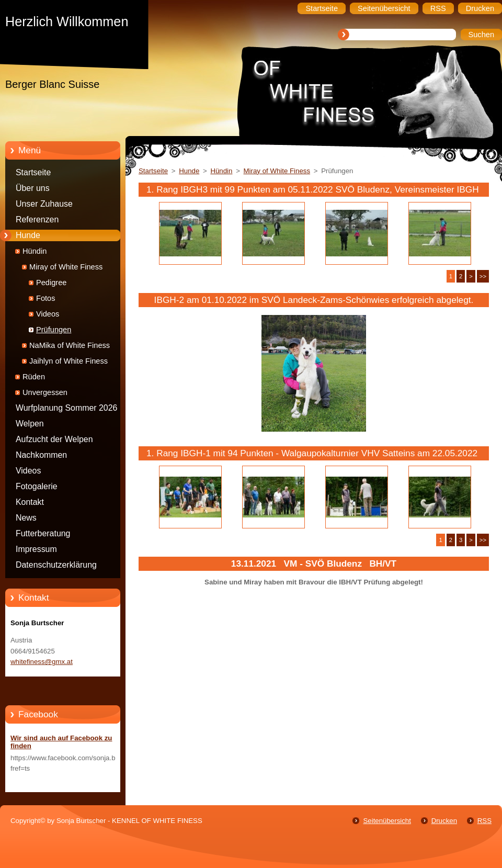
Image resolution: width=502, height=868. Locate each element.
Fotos (46, 298)
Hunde (28, 235)
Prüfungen (54, 330)
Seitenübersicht (387, 821)
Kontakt (30, 502)
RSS (484, 821)
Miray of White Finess (66, 267)
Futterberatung (43, 533)
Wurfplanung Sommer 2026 (66, 408)
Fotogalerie (37, 486)
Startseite (33, 172)
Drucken (444, 821)
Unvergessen (45, 392)
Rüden (34, 377)
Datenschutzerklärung (56, 565)
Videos (48, 314)
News (26, 518)
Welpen (30, 424)
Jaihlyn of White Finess (69, 361)
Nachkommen (41, 455)
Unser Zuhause (44, 204)
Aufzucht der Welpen (54, 439)
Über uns (33, 188)
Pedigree (51, 283)
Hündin (35, 251)
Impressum (36, 549)
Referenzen (37, 219)
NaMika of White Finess (70, 345)
